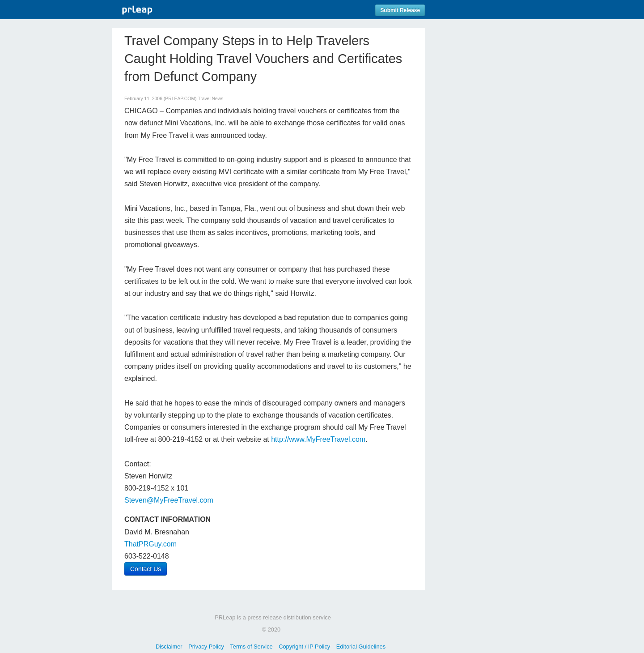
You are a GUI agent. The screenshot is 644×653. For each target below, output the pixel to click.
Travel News (210, 99)
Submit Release (400, 10)
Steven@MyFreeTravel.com (169, 500)
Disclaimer (169, 647)
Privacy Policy (206, 647)
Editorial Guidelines (361, 647)
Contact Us (146, 569)
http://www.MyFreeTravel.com (318, 439)
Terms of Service (251, 647)
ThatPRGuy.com (150, 544)
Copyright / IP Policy (304, 647)
